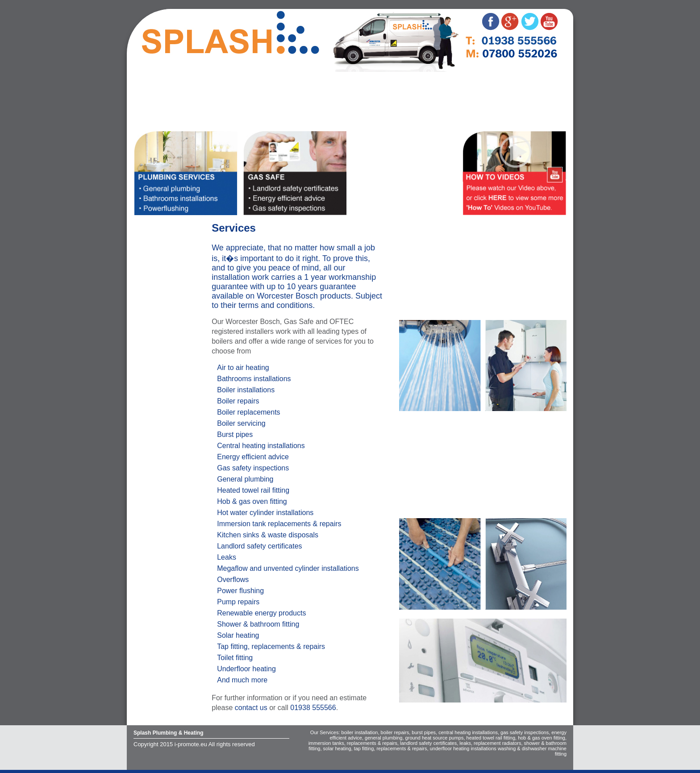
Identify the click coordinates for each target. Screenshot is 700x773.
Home (148, 78)
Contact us (156, 117)
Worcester (155, 104)
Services (153, 91)
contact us (251, 708)
